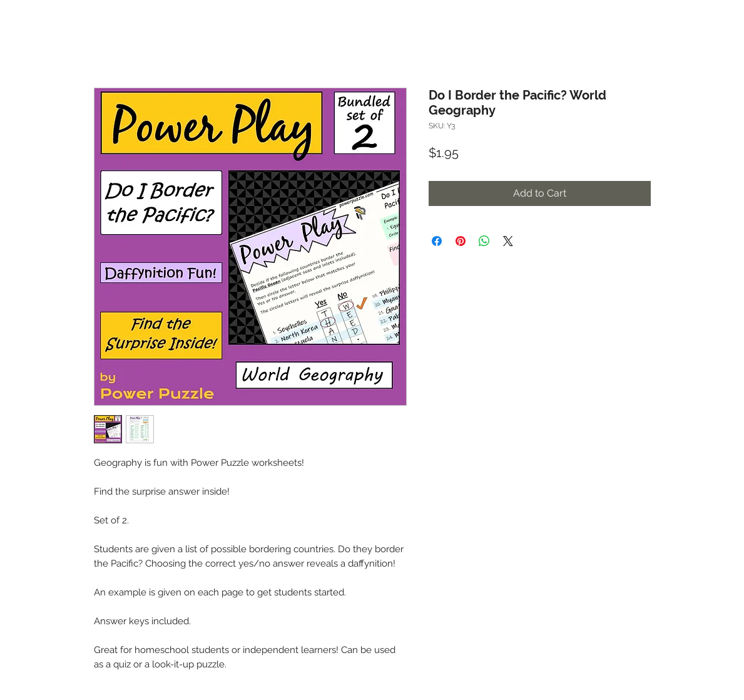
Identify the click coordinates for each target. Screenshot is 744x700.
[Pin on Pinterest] (461, 241)
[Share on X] (508, 241)
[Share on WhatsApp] (484, 241)
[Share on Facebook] (437, 241)
